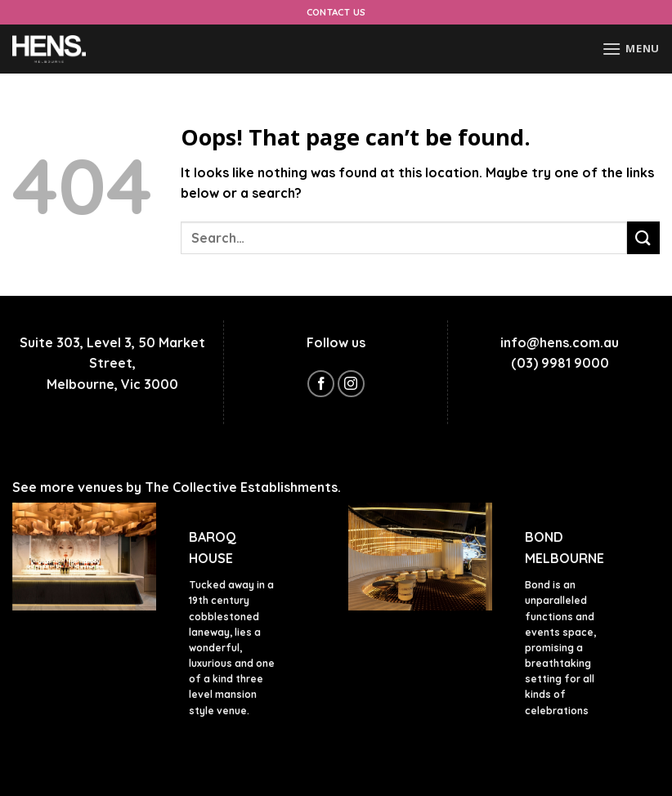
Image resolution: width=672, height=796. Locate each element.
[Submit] (643, 237)
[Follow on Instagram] (351, 384)
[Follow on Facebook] (321, 384)
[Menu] (631, 49)
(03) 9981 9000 (560, 363)
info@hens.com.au (560, 342)
